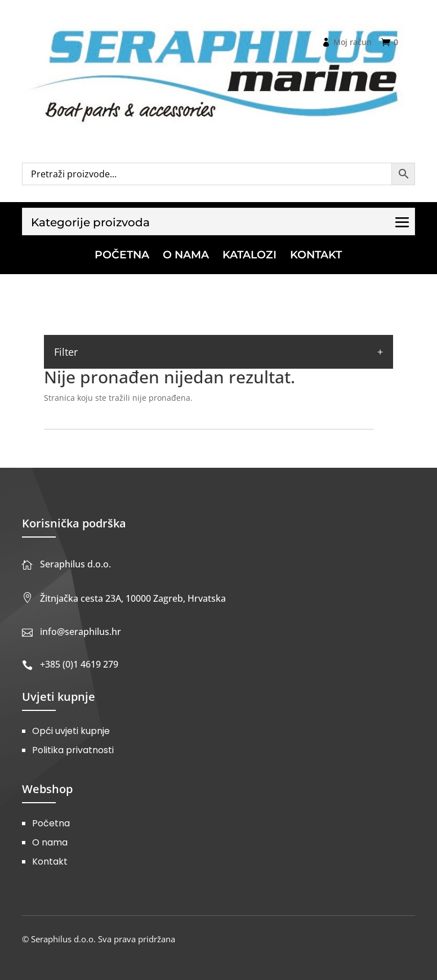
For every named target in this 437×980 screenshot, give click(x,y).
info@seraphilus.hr (81, 632)
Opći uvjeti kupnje (71, 731)
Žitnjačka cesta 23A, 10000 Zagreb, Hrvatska (133, 598)
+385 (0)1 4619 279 (79, 664)
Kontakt (50, 862)
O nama (50, 842)
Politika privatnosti (73, 750)
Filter (66, 352)
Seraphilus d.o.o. (75, 564)
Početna (51, 823)
